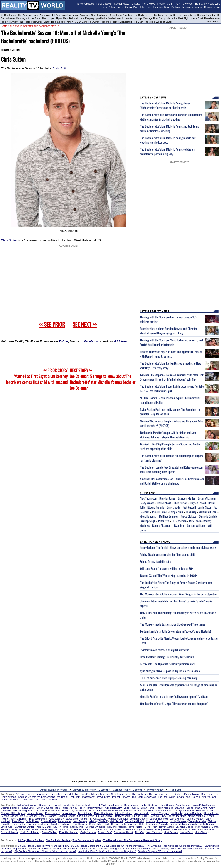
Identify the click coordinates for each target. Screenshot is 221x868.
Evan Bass (18, 821)
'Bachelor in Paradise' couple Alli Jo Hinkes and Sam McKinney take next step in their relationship (168, 435)
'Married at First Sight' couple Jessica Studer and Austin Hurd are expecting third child (170, 446)
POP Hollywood (184, 4)
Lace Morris (77, 827)
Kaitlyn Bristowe (149, 805)
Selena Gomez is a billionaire (155, 561)
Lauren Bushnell (159, 819)
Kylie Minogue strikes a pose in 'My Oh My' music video (170, 671)
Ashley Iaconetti (188, 824)
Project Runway (9, 22)
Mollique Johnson (169, 516)
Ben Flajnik (61, 808)
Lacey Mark (17, 829)
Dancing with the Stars (28, 18)
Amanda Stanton (168, 824)
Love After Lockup (132, 18)
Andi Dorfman (183, 805)
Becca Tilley (96, 824)
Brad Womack (95, 808)
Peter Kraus (64, 821)
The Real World (167, 797)
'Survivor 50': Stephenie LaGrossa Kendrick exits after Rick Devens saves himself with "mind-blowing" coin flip (172, 377)
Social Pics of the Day (138, 7)
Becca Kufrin (46, 805)
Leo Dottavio (85, 813)
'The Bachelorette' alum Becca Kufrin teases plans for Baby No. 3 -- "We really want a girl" (172, 389)
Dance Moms (8, 18)
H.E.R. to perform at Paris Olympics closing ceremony (169, 678)
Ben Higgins (131, 805)
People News (104, 4)
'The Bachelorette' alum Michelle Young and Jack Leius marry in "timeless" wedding (169, 128)
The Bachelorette (158, 15)
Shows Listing (212, 7)
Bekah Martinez (177, 816)
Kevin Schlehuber (30, 832)
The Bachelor (140, 15)
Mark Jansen (171, 832)
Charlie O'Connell (59, 810)
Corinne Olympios (95, 827)
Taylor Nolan (136, 827)
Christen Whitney (103, 829)
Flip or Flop (62, 18)
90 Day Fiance (9, 15)
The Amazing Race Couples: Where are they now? (174, 846)
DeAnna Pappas (184, 808)
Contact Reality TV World (127, 790)
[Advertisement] (111, 742)
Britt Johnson (123, 816)
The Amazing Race (28, 15)
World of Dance (164, 22)
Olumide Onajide (208, 516)
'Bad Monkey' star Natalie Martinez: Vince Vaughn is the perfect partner (179, 594)
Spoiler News (122, 4)
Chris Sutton (61, 68)
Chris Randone (124, 813)
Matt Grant (201, 808)
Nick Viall (101, 805)
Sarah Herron (192, 829)
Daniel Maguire (48, 829)
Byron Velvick (79, 810)
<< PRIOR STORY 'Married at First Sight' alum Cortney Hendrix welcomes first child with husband (36, 376)
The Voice (150, 22)
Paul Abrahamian (69, 832)
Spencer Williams (196, 525)
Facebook (91, 341)
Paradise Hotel (212, 18)
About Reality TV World (54, 790)
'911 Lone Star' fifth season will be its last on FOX (166, 568)
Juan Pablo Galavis (204, 805)
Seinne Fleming (66, 816)
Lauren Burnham (193, 813)
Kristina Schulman (38, 824)
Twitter (63, 341)
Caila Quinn (111, 824)
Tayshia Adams (186, 810)
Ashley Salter (44, 827)
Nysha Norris (19, 819)
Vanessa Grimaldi (118, 819)
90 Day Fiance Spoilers (31, 840)
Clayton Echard (198, 503)
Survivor (95, 22)
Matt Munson (203, 827)
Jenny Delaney (48, 816)
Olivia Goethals (86, 816)
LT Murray (191, 512)
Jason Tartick (141, 813)
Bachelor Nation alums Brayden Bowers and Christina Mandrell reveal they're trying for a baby (169, 331)
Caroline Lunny (158, 816)
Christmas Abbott (123, 832)
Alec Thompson (148, 498)
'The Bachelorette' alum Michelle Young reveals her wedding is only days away (168, 140)
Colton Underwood (27, 805)
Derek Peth (151, 827)
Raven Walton (49, 832)
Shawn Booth (48, 821)
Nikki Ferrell (116, 821)
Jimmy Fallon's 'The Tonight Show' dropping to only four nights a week (178, 547)
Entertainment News (143, 4)
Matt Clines (201, 832)
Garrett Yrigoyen (160, 813)
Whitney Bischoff (98, 821)
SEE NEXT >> (85, 324)
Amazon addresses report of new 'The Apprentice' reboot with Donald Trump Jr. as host (171, 354)
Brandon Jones (167, 498)
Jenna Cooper (10, 816)
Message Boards (192, 7)
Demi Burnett (52, 813)
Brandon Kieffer (187, 498)
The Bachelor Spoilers (58, 840)
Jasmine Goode (185, 827)
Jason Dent (187, 832)
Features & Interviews (110, 7)
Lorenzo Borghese (22, 810)
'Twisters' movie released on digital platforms (164, 650)
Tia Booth (176, 813)
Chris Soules (167, 805)
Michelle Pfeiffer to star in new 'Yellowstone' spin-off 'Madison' (174, 696)
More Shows (213, 22)
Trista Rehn (148, 810)
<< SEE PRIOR (52, 324)
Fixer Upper (48, 18)
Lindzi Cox (7, 827)
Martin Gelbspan (208, 512)
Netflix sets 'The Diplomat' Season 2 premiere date (167, 664)
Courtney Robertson (157, 821)
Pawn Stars (104, 797)
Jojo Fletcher (115, 805)
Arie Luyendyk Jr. (65, 805)
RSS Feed (175, 790)
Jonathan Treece (124, 829)
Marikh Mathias (196, 816)
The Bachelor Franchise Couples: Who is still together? (93, 849)
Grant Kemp (208, 829)
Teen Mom (106, 22)
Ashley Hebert (77, 808)
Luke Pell (177, 829)
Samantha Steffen (25, 827)
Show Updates (86, 4)
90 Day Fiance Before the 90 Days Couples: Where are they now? (108, 846)
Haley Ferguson (148, 824)
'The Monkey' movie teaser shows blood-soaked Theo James (172, 624)
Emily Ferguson (128, 824)
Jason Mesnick (165, 808)
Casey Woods (147, 503)
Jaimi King (65, 829)
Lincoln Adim (69, 813)
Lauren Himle (61, 827)
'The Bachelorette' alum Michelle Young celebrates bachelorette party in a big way (167, 152)
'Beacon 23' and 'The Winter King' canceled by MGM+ (168, 575)
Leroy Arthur (176, 512)
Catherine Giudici (134, 821)
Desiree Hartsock (10, 808)
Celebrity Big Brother (194, 15)
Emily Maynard (45, 808)
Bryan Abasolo (98, 819)
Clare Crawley (79, 824)
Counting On (213, 15)
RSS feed (121, 341)
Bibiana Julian (140, 816)
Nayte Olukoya (189, 516)
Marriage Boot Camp (154, 18)
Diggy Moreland (144, 829)
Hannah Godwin (205, 810)
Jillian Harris (147, 808)
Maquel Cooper (28, 816)
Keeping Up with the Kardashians (103, 18)
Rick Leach (195, 521)
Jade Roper (32, 821)
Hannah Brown (35, 813)
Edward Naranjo (156, 507)
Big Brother (175, 15)
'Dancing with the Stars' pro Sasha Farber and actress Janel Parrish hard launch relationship (171, 342)
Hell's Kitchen (76, 18)
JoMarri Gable (159, 512)
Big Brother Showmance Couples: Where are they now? (45, 851)
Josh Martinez (154, 832)
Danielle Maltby (195, 819)
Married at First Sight (178, 18)
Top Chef (138, 22)
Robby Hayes (162, 829)
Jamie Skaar (205, 507)
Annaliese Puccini (38, 819)
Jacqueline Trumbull (77, 819)
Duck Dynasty (209, 794)
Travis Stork (41, 810)
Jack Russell (189, 507)
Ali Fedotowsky (113, 808)
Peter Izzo (164, 521)
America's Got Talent (67, 15)
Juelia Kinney (206, 824)
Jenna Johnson (9, 832)
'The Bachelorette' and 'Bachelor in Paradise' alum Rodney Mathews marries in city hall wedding (171, 117)
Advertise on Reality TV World (91, 790)
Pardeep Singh (148, 521)
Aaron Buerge (132, 810)
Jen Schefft (94, 810)
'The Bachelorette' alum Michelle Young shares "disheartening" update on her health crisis (165, 105)
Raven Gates (166, 827)
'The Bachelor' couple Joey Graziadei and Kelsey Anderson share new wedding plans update (171, 469)
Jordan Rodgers (139, 819)
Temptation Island (122, 22)
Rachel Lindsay (85, 805)
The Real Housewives (31, 22)
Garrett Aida (173, 507)
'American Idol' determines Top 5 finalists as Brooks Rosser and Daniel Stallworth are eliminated (172, 481)
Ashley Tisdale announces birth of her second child (167, 554)
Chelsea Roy (57, 819)
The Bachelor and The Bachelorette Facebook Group (133, 840)
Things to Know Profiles (166, 7)
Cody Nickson (88, 832)
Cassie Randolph (166, 810)
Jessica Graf (105, 832)
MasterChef (197, 18)
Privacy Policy (155, 790)
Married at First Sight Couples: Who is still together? (107, 851)
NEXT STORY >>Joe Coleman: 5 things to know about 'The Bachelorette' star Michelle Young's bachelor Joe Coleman (103, 379)
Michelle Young (148, 516)
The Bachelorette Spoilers (87, 840)
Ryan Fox (179, 525)
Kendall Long (212, 813)
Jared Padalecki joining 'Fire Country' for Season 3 (167, 657)
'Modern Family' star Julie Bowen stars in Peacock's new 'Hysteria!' (176, 631)
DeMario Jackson (117, 827)
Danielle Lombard (60, 824)
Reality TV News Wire (208, 4)
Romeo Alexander (162, 525)
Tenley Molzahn (197, 821)
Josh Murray (80, 821)
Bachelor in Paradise (121, 15)
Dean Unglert (18, 824)
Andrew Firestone (112, 810)
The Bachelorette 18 (46, 26)
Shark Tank (50, 22)
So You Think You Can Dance (73, 22)
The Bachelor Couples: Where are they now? (151, 849)
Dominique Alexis (82, 829)
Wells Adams (177, 819)
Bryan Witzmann (207, 498)
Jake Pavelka (131, 808)
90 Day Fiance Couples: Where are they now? (44, 846)
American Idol (47, 15)
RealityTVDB (165, 4)
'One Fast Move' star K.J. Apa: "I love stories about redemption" (174, 704)
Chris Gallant (164, 503)
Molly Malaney (178, 821)
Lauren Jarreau (105, 816)
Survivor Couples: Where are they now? (160, 851)
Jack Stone (32, 829)
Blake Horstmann (104, 813)
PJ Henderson (179, 521)
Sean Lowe (28, 808)
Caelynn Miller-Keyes (13, 813)
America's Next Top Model (94, 15)
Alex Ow (139, 832)
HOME (4, 26)
